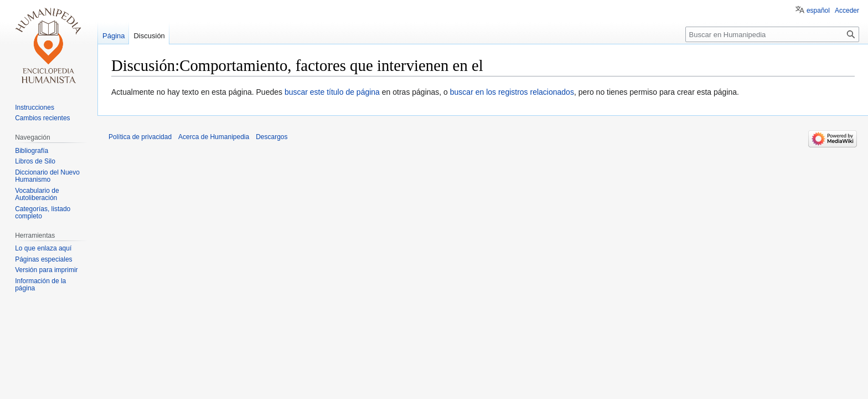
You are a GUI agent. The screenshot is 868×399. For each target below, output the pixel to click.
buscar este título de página (332, 92)
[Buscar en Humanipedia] (772, 34)
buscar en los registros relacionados (512, 92)
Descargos (272, 137)
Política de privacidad (140, 137)
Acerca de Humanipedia (214, 137)
